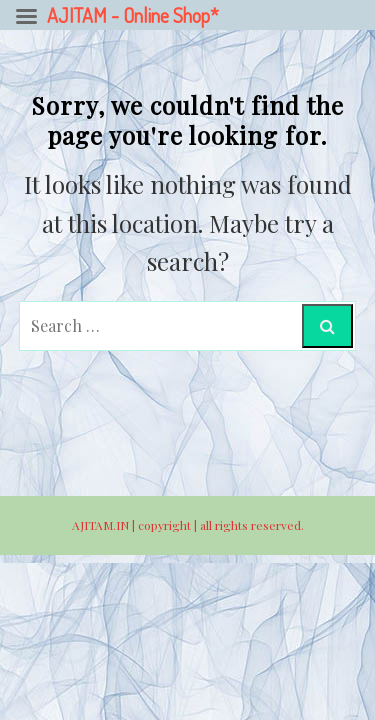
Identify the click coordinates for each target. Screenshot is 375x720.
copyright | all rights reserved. (221, 525)
